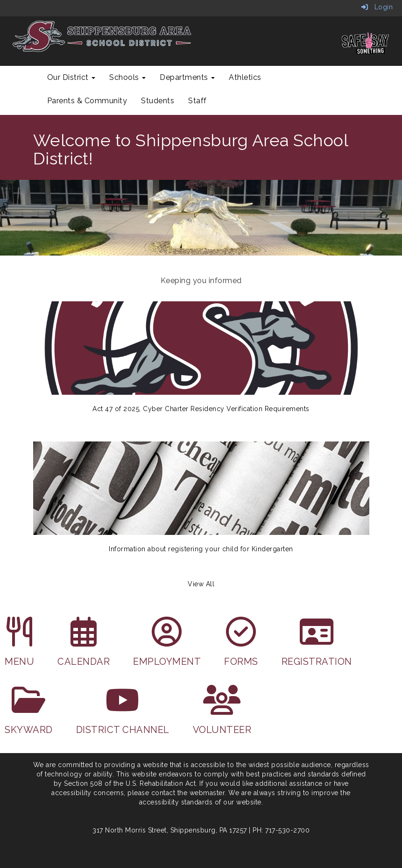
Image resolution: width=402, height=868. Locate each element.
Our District (71, 77)
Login (377, 7)
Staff (197, 101)
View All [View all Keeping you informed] (201, 584)
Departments (187, 77)
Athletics (245, 77)
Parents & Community (87, 101)
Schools (127, 77)
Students (158, 101)
